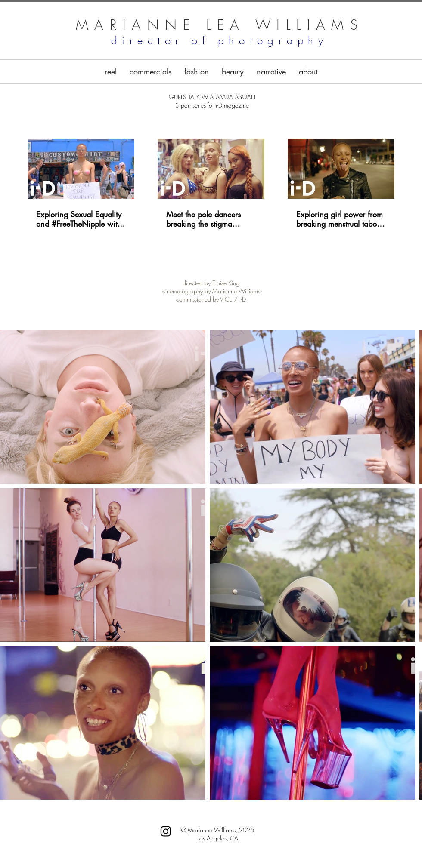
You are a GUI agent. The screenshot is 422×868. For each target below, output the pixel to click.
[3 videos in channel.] (211, 184)
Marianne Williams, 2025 (221, 830)
